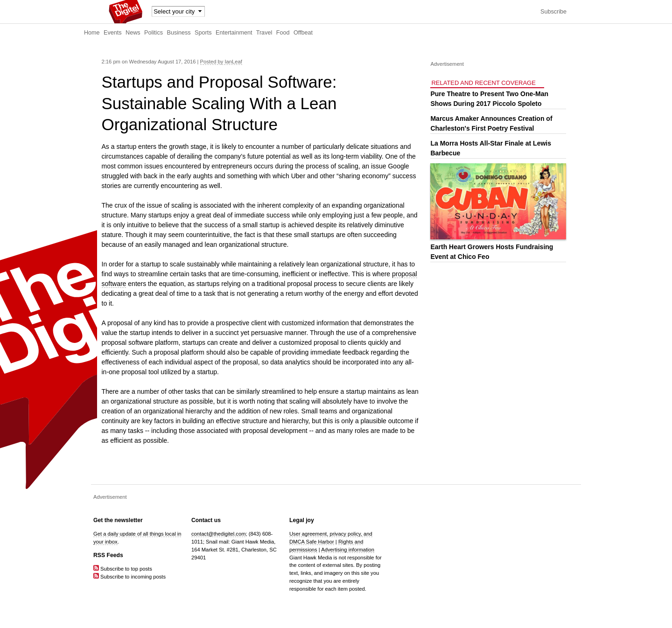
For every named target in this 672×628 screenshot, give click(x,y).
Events (113, 33)
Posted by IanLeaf (221, 62)
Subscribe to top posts (123, 569)
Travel (264, 33)
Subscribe (553, 12)
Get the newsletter (118, 520)
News (133, 33)
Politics (154, 33)
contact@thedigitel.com (218, 534)
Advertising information (348, 550)
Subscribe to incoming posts (129, 577)
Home (92, 33)
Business (179, 33)
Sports (203, 33)
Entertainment (234, 33)
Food (283, 33)
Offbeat (303, 33)
